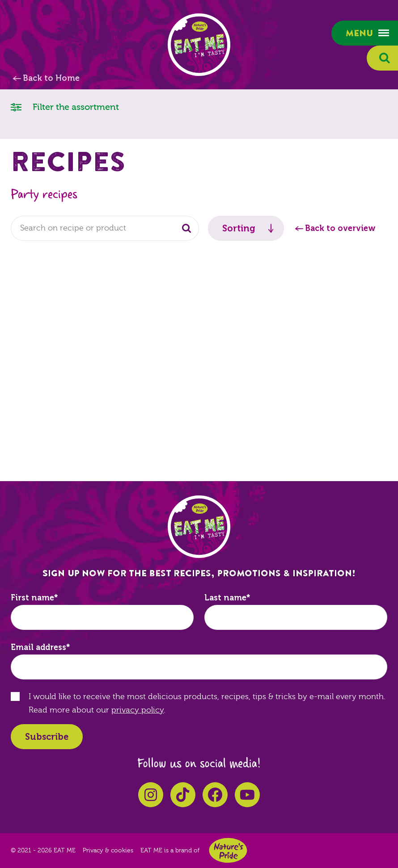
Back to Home (51, 78)
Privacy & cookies (108, 851)
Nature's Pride (228, 850)
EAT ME (199, 45)
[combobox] (105, 228)
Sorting (239, 228)
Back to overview (340, 228)
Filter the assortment (65, 107)
